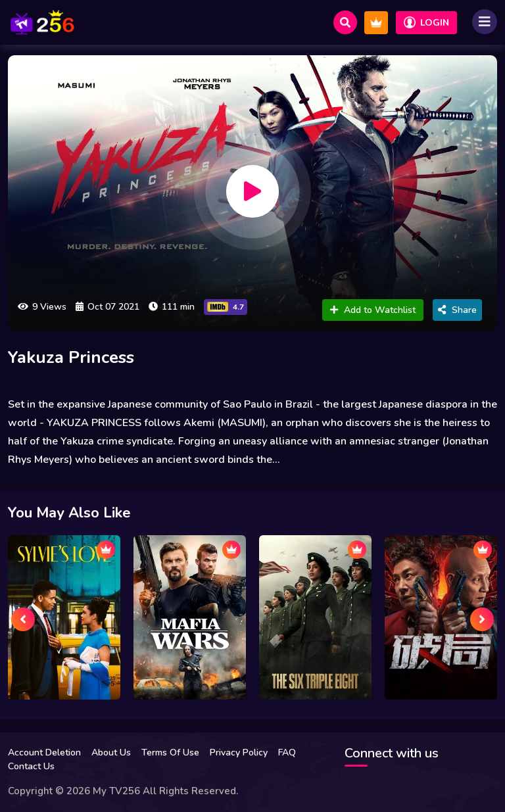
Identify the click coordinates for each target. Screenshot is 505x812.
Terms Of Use (170, 752)
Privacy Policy (239, 752)
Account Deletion (44, 752)
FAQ (287, 752)
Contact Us (31, 766)
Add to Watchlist (373, 310)
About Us (111, 752)
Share (457, 310)
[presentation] (23, 619)
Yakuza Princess (71, 357)
